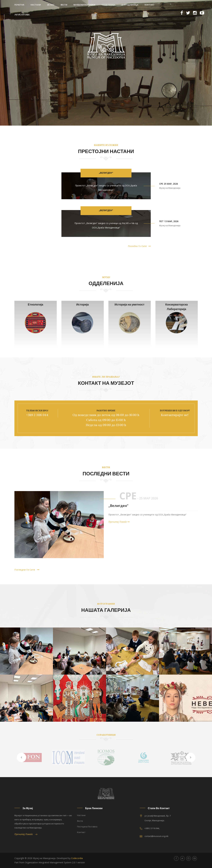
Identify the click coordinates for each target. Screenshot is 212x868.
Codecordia (77, 858)
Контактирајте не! (175, 415)
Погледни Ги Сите (139, 246)
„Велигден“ (106, 173)
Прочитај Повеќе (119, 522)
